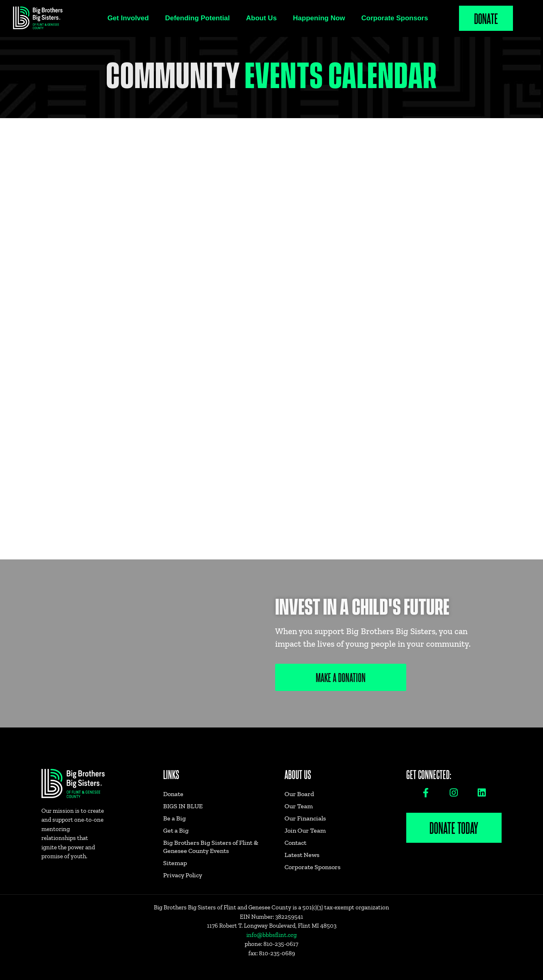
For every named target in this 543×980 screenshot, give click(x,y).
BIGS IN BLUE (183, 806)
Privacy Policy (183, 875)
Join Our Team (305, 830)
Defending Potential (198, 18)
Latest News (302, 855)
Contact (295, 843)
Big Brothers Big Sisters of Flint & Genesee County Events (211, 847)
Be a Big (175, 818)
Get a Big (176, 830)
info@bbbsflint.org (271, 935)
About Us (261, 18)
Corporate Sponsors (394, 18)
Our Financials (305, 818)
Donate (486, 18)
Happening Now (319, 18)
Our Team (299, 806)
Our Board (299, 794)
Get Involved (128, 18)
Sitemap (175, 863)
